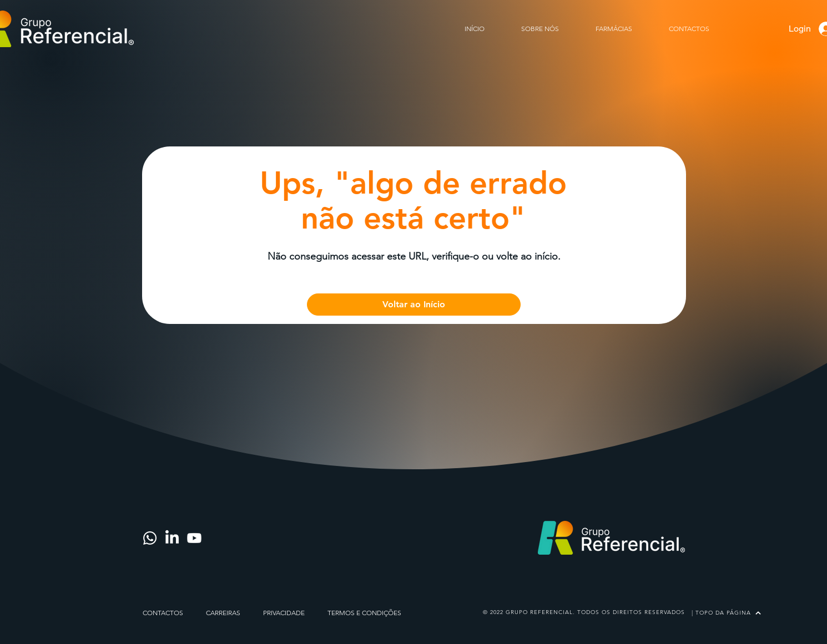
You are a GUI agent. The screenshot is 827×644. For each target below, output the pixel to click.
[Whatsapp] (150, 538)
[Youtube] (194, 538)
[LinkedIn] (172, 538)
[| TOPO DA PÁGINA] (726, 613)
